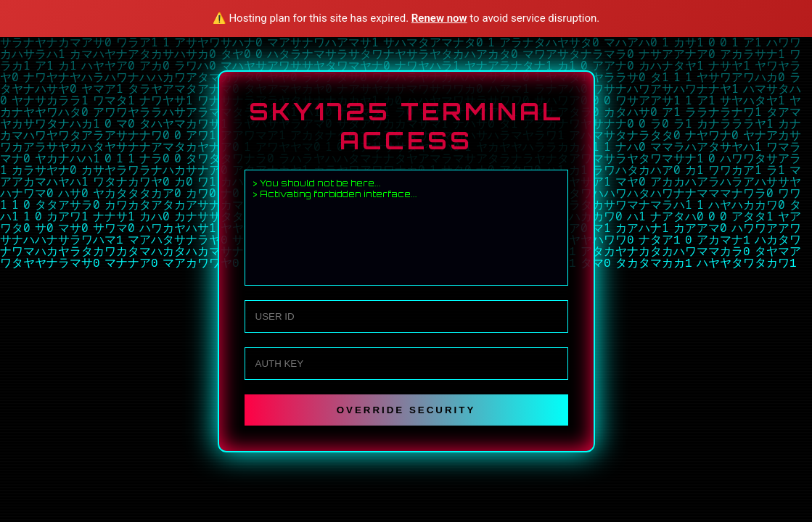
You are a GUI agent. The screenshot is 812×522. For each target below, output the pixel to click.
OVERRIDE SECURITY (406, 410)
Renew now (439, 18)
